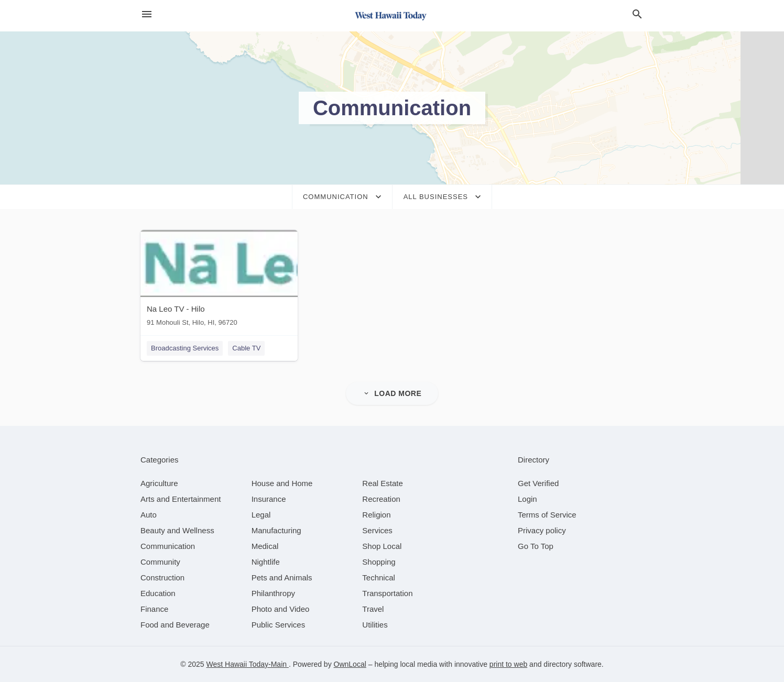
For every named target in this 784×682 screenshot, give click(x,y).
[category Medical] (265, 546)
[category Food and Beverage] (175, 625)
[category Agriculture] (159, 483)
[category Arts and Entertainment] (181, 499)
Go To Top (536, 546)
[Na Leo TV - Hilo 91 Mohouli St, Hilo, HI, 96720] (219, 280)
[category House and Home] (282, 483)
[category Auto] (149, 515)
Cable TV (246, 348)
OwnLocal (350, 664)
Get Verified (538, 483)
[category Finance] (154, 609)
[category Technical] (379, 577)
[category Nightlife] (266, 562)
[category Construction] (162, 577)
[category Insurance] (269, 499)
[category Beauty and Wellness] (177, 530)
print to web (508, 664)
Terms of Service (547, 515)
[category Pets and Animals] (282, 577)
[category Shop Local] (382, 546)
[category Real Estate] (383, 483)
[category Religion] (376, 515)
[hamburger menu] (147, 14)
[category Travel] (373, 609)
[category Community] (160, 562)
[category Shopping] (379, 562)
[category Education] (158, 593)
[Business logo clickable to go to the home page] (392, 16)
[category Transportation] (387, 593)
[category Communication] (168, 546)
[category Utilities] (375, 625)
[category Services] (377, 530)
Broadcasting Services (185, 348)
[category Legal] (261, 515)
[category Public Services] (279, 625)
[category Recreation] (381, 499)
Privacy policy (542, 530)
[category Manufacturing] (276, 530)
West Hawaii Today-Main (248, 664)
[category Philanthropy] (273, 593)
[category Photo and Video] (281, 609)
